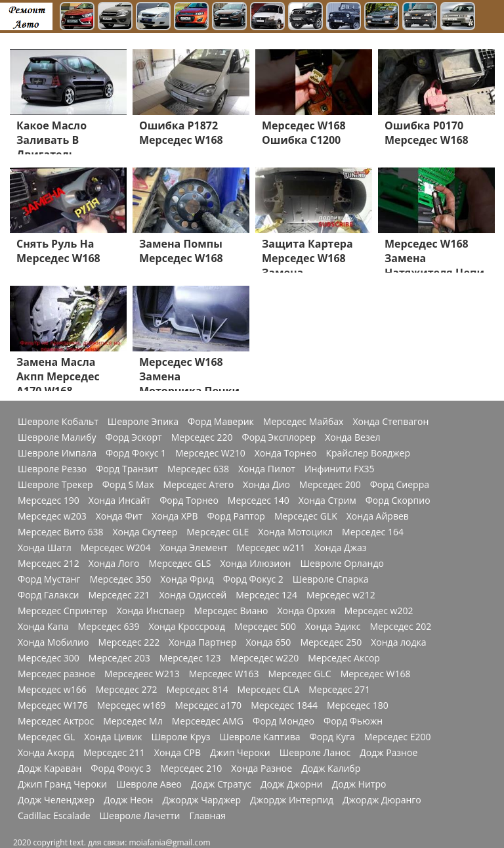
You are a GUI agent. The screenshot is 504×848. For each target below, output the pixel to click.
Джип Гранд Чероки (62, 784)
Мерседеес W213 (142, 674)
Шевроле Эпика (143, 422)
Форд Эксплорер (279, 437)
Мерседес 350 (120, 579)
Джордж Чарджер (201, 800)
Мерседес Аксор (344, 658)
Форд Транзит (127, 469)
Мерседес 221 (119, 595)
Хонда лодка (398, 642)
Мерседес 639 (109, 627)
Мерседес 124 (266, 595)
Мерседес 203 (119, 658)
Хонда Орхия (306, 611)
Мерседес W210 (210, 453)
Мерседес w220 (265, 658)
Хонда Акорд (46, 753)
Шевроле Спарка (331, 579)
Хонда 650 (269, 642)
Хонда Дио (266, 485)
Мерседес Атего (198, 485)
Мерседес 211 (114, 753)
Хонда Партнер (202, 642)
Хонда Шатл (45, 548)
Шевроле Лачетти (140, 816)
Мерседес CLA (268, 690)
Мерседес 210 (191, 769)
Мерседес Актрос (56, 721)
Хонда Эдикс (333, 627)
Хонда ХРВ (175, 516)
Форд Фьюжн (353, 721)
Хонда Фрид (187, 579)
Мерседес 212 (49, 564)
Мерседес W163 (224, 674)
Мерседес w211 (271, 548)
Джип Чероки (240, 753)
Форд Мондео (283, 721)
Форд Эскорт (133, 437)
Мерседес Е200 (398, 737)
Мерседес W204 (116, 548)
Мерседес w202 (379, 611)
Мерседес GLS (179, 564)
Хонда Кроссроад (187, 627)
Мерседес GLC (300, 674)
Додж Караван (50, 769)
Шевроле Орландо (342, 564)
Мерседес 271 (339, 690)
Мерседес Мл (133, 721)
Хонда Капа (43, 627)
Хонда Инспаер (151, 611)
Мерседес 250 (331, 642)
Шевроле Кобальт (58, 422)
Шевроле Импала (57, 453)
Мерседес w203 (52, 516)
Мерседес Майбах (304, 422)
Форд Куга (332, 737)
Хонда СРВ (178, 753)
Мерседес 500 (265, 627)
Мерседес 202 (400, 627)
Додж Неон (128, 800)
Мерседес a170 (208, 705)
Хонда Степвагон (390, 422)
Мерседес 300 (49, 658)
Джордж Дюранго (382, 800)
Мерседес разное (56, 674)
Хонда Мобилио (53, 642)
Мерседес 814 (198, 690)
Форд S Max (128, 485)
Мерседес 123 (190, 658)
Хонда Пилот (267, 469)
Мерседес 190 (49, 501)
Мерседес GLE (218, 532)
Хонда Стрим (327, 501)
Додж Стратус (221, 784)
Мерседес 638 (198, 469)
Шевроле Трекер (55, 485)
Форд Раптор (236, 516)
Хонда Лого (114, 564)
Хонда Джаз (340, 548)
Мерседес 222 (129, 642)
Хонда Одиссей (193, 595)
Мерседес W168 (376, 674)
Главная (207, 816)
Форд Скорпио (398, 501)
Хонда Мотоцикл (295, 532)
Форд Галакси (49, 595)
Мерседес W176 (53, 705)
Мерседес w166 (52, 690)
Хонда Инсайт (119, 501)
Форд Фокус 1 (136, 453)
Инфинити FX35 (340, 469)
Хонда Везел (352, 437)
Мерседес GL (46, 737)
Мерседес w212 (341, 595)
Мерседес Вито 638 (60, 532)
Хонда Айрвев (378, 516)
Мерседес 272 (127, 690)
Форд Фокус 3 (121, 769)
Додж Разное (388, 753)
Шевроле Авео (149, 784)
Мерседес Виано (231, 611)
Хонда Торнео (286, 453)
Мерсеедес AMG (208, 721)
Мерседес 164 (373, 532)
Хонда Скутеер (145, 532)
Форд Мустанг (49, 579)
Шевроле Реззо (52, 469)
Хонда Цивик (113, 737)
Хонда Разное (262, 769)
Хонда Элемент (193, 548)
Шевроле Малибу (57, 437)
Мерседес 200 (330, 485)
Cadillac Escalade (54, 816)
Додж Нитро (359, 784)
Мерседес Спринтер (63, 611)
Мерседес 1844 (284, 705)
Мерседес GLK (306, 516)
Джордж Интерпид (292, 800)
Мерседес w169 (132, 705)
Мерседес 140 (259, 501)
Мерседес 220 (202, 437)
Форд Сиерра (400, 485)
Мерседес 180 (358, 705)
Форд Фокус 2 (253, 579)
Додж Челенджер (56, 800)
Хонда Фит (119, 516)
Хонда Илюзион (255, 564)
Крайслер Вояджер (368, 453)
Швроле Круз (181, 737)
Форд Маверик (221, 422)
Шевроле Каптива (260, 737)
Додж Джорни (292, 784)
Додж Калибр (331, 769)
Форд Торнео (189, 501)
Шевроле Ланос (315, 753)
